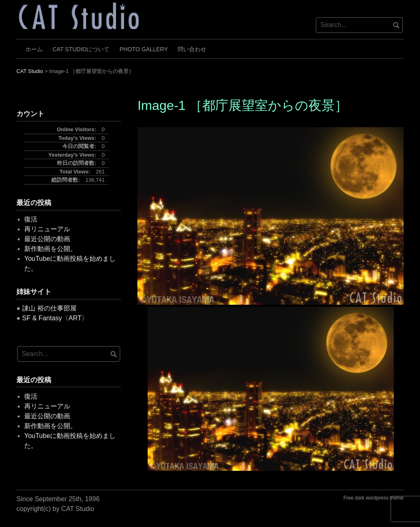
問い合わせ (192, 49)
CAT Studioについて (81, 49)
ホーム (34, 49)
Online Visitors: (77, 129)
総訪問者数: (66, 180)
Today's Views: (78, 138)
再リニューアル (47, 229)
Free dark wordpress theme (373, 498)
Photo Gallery (144, 49)
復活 (31, 219)
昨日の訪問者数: (77, 163)
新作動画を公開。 (50, 249)
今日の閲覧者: (80, 146)
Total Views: (75, 172)
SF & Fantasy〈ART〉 (55, 318)
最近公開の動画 (47, 239)
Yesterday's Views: (73, 155)
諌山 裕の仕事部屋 (49, 308)
